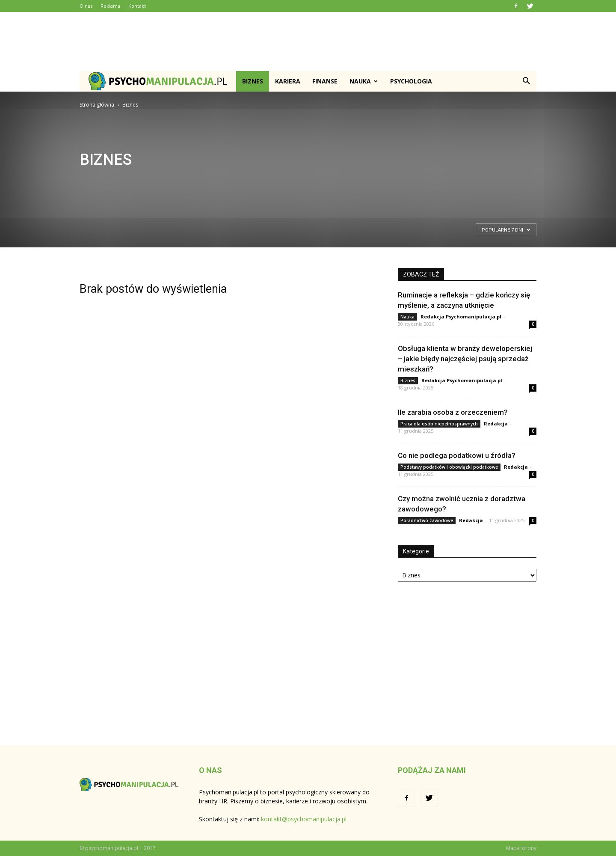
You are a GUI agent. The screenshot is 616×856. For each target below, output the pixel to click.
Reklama (110, 6)
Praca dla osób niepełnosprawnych (439, 424)
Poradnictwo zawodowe (427, 520)
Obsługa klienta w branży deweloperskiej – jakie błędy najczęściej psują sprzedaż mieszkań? (465, 359)
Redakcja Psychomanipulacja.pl (461, 317)
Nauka (364, 81)
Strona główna (97, 105)
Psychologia (411, 81)
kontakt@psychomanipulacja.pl (304, 819)
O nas (86, 6)
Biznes (253, 81)
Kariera (288, 81)
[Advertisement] (308, 42)
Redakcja (496, 424)
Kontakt (137, 6)
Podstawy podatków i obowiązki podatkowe (449, 467)
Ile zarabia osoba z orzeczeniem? (453, 412)
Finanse (325, 81)
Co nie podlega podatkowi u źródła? (457, 455)
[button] (526, 81)
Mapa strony (521, 848)
